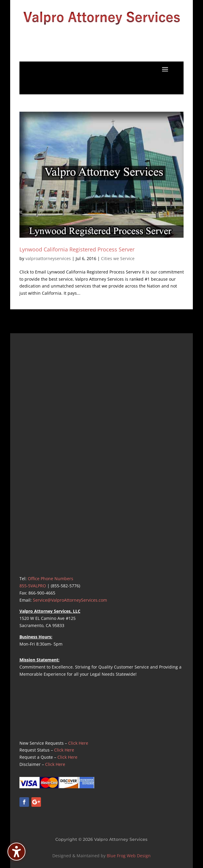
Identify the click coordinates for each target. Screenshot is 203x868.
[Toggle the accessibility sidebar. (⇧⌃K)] (16, 852)
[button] (165, 69)
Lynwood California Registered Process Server (77, 249)
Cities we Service (118, 258)
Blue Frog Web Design (129, 856)
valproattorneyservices (48, 258)
